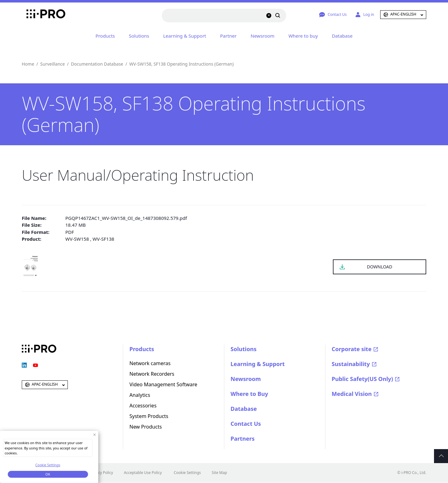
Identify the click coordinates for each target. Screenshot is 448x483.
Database (342, 36)
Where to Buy (249, 394)
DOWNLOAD (380, 267)
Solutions (139, 36)
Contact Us (246, 424)
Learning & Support (185, 36)
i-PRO (39, 15)
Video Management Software (163, 384)
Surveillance (52, 64)
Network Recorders (152, 374)
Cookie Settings (187, 473)
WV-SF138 (104, 239)
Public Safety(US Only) (362, 379)
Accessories (143, 406)
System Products (149, 416)
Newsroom (263, 36)
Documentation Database (97, 64)
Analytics (140, 395)
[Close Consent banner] (94, 435)
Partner (229, 36)
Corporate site (352, 349)
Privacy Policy (101, 473)
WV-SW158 (77, 239)
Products (105, 36)
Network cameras (150, 363)
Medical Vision (352, 394)
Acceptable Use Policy (143, 473)
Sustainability (351, 364)
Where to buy (303, 36)
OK (48, 474)
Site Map (219, 473)
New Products (146, 427)
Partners (243, 439)
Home (28, 64)
